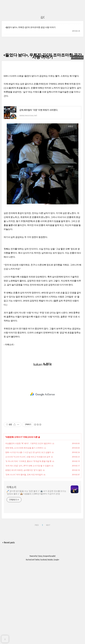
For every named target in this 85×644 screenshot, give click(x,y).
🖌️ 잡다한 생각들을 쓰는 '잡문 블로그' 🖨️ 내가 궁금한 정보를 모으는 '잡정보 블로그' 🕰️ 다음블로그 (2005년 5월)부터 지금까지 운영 (36, 492)
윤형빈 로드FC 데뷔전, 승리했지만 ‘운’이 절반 (24, 470)
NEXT (48, 525)
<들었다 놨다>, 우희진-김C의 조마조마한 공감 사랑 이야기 (30, 27)
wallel (53, 556)
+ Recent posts (9, 542)
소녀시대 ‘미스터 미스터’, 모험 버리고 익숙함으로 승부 (28, 457)
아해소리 (11, 487)
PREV (37, 525)
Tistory (40, 556)
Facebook (44, 560)
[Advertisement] (42, 394)
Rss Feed (29, 560)
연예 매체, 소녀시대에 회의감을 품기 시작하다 (24, 448)
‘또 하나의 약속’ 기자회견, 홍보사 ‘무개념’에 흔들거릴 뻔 (28, 461)
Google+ (56, 560)
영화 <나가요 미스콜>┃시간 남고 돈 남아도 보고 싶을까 (28, 452)
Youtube (50, 560)
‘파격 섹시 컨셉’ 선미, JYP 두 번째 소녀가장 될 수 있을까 (28, 466)
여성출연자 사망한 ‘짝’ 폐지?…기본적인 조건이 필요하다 (28, 443)
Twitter (37, 560)
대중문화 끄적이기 (14, 437)
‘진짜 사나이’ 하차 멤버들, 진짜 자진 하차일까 (24, 475)
